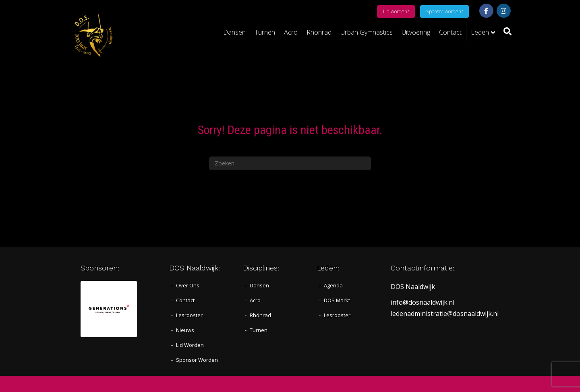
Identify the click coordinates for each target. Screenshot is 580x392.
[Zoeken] (505, 31)
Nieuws (185, 330)
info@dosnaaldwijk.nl (423, 302)
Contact (450, 32)
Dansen (234, 32)
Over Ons (188, 285)
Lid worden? (396, 11)
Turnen (265, 32)
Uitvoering (416, 32)
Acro (291, 32)
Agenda (333, 285)
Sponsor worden (197, 360)
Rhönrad (319, 32)
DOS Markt (337, 300)
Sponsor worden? (444, 11)
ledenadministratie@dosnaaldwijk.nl (445, 314)
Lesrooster (189, 315)
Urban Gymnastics (367, 32)
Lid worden (190, 345)
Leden (480, 32)
